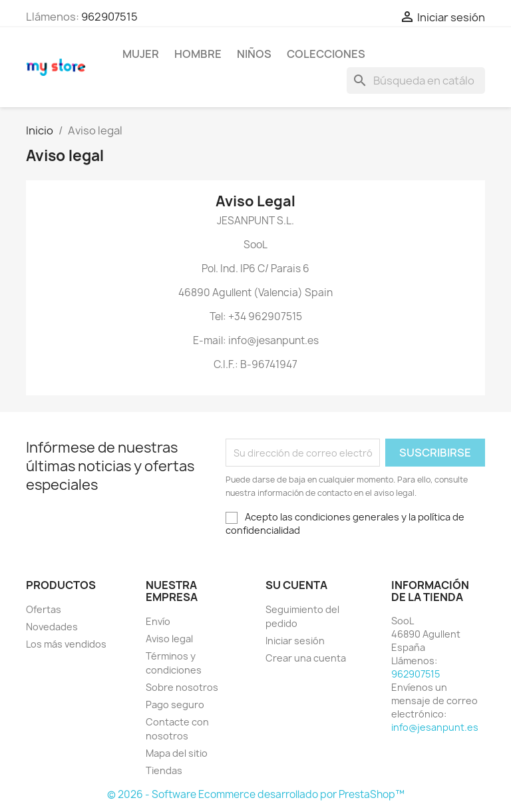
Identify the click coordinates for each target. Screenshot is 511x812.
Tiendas (164, 770)
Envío (158, 621)
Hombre (198, 54)
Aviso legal (169, 639)
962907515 (109, 17)
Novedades (52, 627)
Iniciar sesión (295, 641)
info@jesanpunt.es (435, 727)
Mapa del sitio (177, 753)
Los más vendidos (66, 644)
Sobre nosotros (182, 687)
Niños (254, 54)
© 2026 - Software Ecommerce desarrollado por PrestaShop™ (256, 794)
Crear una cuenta (306, 658)
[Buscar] (416, 81)
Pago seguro (175, 705)
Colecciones (326, 54)
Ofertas (44, 609)
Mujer (141, 54)
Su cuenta (296, 585)
